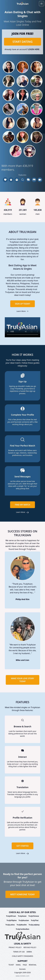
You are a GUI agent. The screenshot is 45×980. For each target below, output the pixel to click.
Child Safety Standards (23, 956)
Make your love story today (23, 680)
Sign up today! (23, 304)
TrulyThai (35, 920)
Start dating (22, 42)
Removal (33, 965)
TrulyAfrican (11, 916)
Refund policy (30, 947)
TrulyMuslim (22, 925)
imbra (29, 952)
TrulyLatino (10, 925)
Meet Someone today (22, 894)
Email (18, 965)
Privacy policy (15, 947)
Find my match (22, 505)
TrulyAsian (22, 916)
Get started (22, 846)
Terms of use (19, 952)
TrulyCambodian (23, 929)
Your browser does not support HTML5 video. (22, 327)
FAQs (25, 965)
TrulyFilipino (12, 920)
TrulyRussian (24, 920)
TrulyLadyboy (34, 925)
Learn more (23, 311)
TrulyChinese (34, 916)
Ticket (11, 965)
